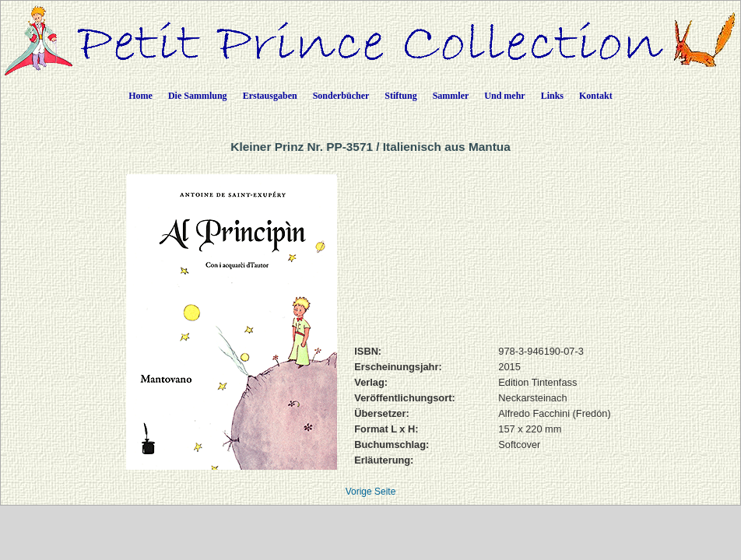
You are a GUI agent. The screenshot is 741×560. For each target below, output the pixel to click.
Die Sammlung (198, 96)
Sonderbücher (341, 96)
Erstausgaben (270, 96)
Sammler (451, 96)
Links (552, 96)
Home (140, 96)
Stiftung (400, 96)
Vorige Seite (371, 492)
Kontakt (596, 96)
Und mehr (504, 96)
